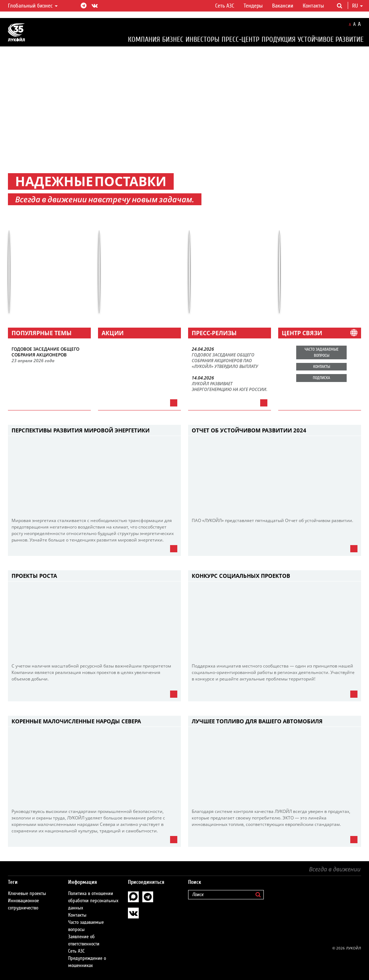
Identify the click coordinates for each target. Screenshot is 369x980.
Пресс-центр (241, 39)
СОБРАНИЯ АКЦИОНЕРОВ (39, 355)
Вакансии (283, 6)
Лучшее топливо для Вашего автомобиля (257, 721)
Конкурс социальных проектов (241, 576)
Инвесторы (203, 39)
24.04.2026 (203, 349)
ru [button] (357, 6)
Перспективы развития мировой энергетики (81, 430)
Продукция (279, 39)
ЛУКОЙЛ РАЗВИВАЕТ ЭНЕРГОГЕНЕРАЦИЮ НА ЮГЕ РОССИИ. (230, 387)
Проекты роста (34, 576)
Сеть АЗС (225, 6)
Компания (144, 39)
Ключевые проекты (27, 894)
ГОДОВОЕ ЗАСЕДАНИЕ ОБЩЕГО (45, 349)
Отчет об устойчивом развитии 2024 (249, 430)
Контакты (313, 6)
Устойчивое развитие (331, 39)
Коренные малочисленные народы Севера (76, 721)
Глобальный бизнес (33, 6)
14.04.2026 (203, 378)
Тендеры (253, 6)
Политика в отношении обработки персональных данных (93, 901)
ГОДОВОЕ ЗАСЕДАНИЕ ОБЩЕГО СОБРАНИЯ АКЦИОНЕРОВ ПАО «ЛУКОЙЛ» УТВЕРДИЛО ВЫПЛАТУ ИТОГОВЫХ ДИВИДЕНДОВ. (225, 361)
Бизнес (173, 39)
